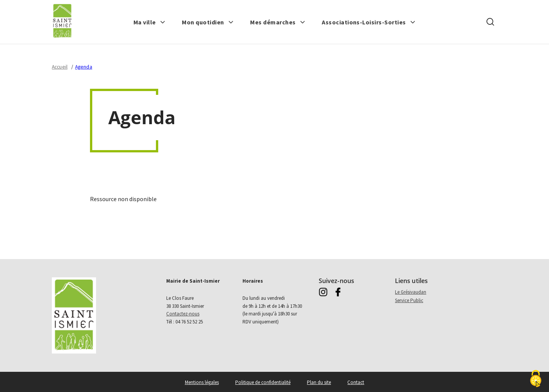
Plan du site (319, 382)
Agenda (84, 67)
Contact (356, 382)
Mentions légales (202, 382)
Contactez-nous (183, 314)
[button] (149, 22)
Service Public (409, 300)
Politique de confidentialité (263, 382)
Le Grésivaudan (411, 292)
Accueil (60, 67)
